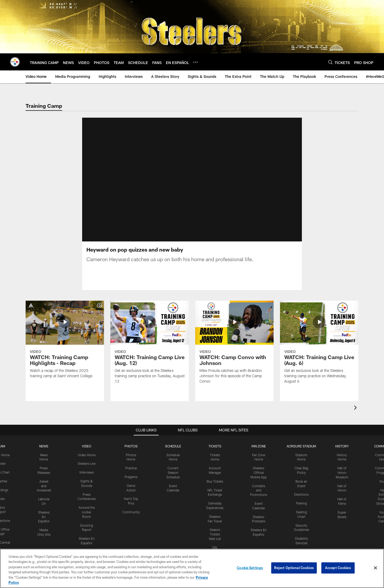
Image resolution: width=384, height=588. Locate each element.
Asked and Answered (44, 486)
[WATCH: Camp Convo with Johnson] (234, 345)
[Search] (330, 62)
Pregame (131, 477)
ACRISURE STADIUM (301, 446)
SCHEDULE (173, 446)
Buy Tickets (215, 481)
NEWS (44, 446)
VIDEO (87, 446)
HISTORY (342, 446)
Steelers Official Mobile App (259, 472)
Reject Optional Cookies (294, 568)
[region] (192, 568)
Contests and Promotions (259, 490)
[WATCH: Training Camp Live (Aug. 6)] (319, 345)
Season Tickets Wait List (215, 534)
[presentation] (356, 408)
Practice (131, 468)
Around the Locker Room (87, 512)
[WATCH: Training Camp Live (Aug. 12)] (150, 345)
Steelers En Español (44, 517)
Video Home (87, 455)
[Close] (375, 568)
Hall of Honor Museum (342, 472)
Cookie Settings (250, 568)
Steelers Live (87, 463)
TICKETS (215, 446)
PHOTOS (131, 446)
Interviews (87, 472)
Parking (301, 503)
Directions (301, 494)
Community (131, 512)
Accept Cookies (338, 568)
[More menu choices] (195, 62)
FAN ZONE (259, 446)
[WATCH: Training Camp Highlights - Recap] (65, 343)
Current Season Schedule (173, 472)
